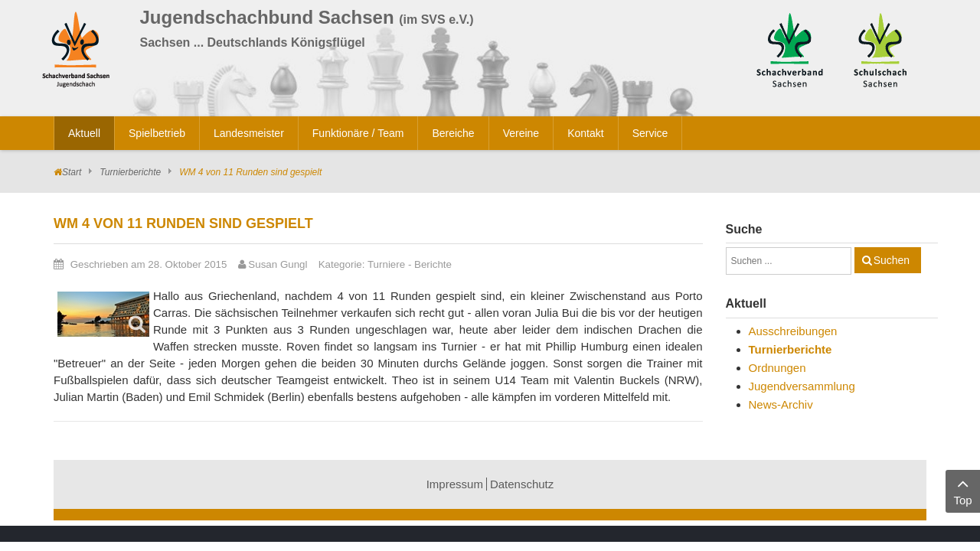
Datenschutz (522, 484)
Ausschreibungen (793, 331)
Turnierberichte (130, 172)
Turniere (386, 264)
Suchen (892, 260)
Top (963, 490)
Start (72, 172)
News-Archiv (781, 404)
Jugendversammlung (802, 386)
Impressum (455, 484)
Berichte (433, 264)
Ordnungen (777, 368)
